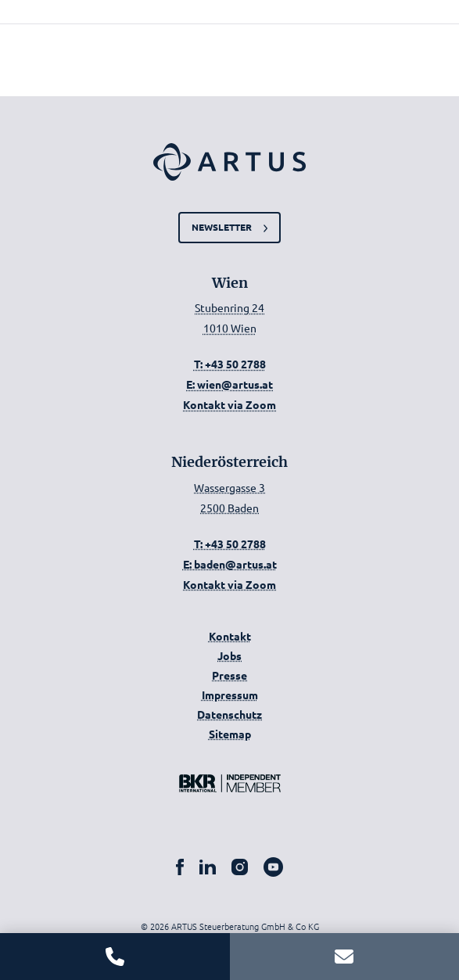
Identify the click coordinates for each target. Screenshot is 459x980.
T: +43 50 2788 (230, 364)
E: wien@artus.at (230, 384)
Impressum (230, 695)
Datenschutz (230, 714)
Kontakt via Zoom (230, 404)
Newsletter (222, 227)
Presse (230, 675)
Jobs (230, 655)
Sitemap (230, 734)
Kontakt (230, 636)
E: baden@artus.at (230, 564)
